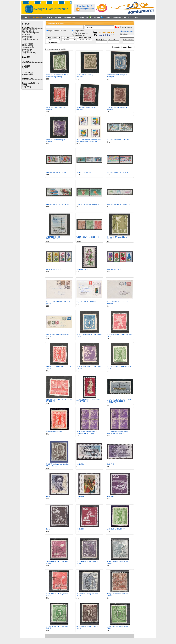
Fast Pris (49, 17)
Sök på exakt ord (80, 35)
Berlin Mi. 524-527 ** (114, 269)
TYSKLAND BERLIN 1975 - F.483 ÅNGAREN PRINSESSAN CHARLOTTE (119, 401)
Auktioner (58, 17)
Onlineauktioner (70, 17)
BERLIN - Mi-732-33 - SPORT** (88, 205)
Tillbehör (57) (27, 78)
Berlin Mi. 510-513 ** (53, 269)
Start (27, 17)
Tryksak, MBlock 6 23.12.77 (86, 302)
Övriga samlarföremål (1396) (31, 84)
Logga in (137, 17)
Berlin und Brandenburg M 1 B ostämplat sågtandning (57, 76)
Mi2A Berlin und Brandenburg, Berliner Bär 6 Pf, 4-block (117, 433)
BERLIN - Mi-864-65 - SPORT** (118, 140)
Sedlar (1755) (27, 72)
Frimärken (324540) (30, 27)
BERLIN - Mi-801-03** (84, 172)
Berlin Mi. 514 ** (82, 269)
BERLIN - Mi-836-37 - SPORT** (57, 172)
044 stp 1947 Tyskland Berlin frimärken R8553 (117, 238)
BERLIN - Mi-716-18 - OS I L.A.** (118, 205)
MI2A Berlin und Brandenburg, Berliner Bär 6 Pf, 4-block (87, 433)
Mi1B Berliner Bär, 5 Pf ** (116, 529)
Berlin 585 (50, 529)
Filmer (108, 17)
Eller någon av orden (81, 33)
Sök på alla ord (79, 31)
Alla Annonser (38, 17)
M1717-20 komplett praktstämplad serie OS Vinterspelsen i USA (89, 141)
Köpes (57, 31)
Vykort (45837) (28, 44)
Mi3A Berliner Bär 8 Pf (54, 432)
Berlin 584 (80, 529)
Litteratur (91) (27, 61)
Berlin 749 (80, 497)
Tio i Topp (127, 17)
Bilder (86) (26, 57)
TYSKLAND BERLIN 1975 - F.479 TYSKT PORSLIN (88, 400)
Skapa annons (85, 17)
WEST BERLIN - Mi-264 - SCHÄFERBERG (55, 238)
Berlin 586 (110, 497)
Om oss (99, 17)
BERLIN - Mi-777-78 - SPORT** (118, 172)
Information (117, 17)
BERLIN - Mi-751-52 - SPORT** (57, 205)
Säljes (50, 31)
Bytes (64, 31)
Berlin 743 (110, 464)
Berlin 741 (80, 464)
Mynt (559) (26, 66)
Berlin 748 (50, 497)
